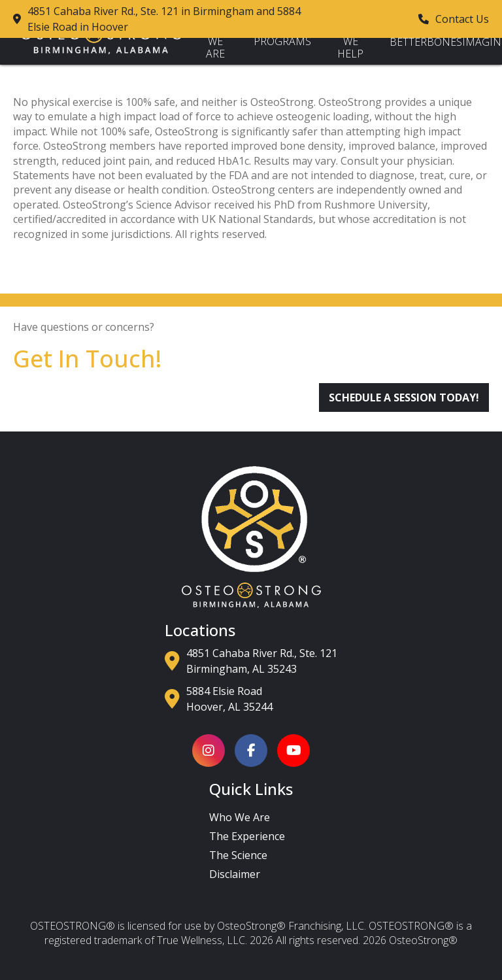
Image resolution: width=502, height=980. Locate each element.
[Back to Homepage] (101, 50)
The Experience (247, 836)
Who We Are (215, 42)
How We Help (350, 42)
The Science (238, 855)
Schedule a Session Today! (404, 397)
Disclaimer (235, 874)
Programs (282, 41)
